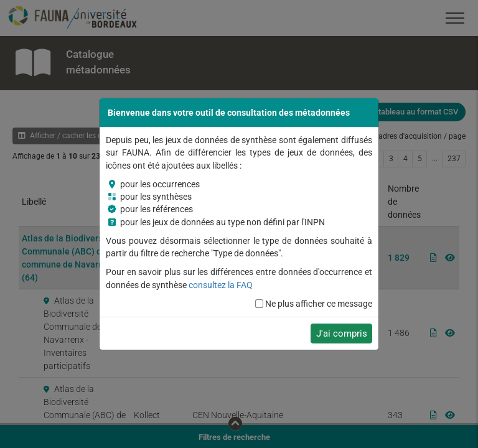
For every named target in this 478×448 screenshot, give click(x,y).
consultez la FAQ (221, 285)
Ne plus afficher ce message (319, 304)
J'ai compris (342, 334)
